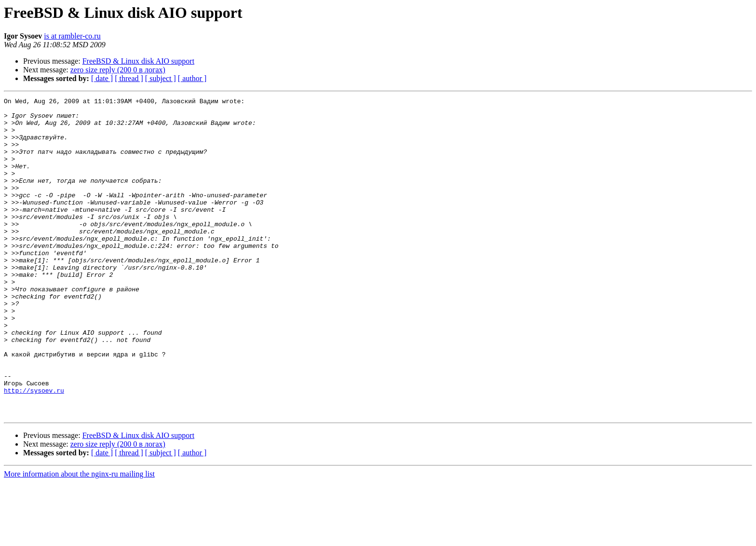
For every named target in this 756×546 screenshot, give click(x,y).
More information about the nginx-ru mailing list (79, 538)
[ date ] (102, 78)
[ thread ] (129, 78)
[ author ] (192, 78)
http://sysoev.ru (34, 450)
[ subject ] (161, 78)
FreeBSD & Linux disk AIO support (138, 61)
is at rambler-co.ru (72, 36)
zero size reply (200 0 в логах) (118, 70)
